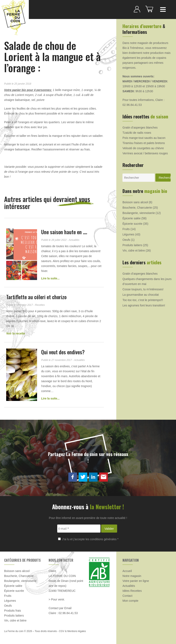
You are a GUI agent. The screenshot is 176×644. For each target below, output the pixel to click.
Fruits (126, 229)
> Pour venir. (57, 599)
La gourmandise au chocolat (141, 295)
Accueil (127, 571)
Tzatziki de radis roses (137, 133)
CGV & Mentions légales (72, 631)
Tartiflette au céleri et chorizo (36, 297)
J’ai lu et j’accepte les (88, 539)
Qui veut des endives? (63, 352)
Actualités (129, 586)
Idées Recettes (132, 591)
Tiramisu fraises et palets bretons (144, 143)
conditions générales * (104, 539)
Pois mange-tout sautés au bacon (144, 138)
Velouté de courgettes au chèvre (143, 148)
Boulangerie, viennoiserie (139, 213)
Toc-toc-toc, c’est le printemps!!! (143, 300)
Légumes (128, 234)
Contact (127, 596)
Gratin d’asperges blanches (140, 128)
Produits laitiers (132, 245)
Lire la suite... (50, 278)
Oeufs (126, 240)
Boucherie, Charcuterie (137, 208)
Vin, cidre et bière (134, 251)
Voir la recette (16, 333)
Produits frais (13, 611)
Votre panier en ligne (136, 581)
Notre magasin (132, 576)
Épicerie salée (132, 218)
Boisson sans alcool (135, 202)
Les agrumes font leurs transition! (144, 305)
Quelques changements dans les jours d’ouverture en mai (147, 281)
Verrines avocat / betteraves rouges (145, 153)
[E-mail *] (79, 529)
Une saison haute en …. (64, 232)
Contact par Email (60, 608)
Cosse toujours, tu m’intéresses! (143, 289)
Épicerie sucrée (132, 224)
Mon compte (130, 601)
